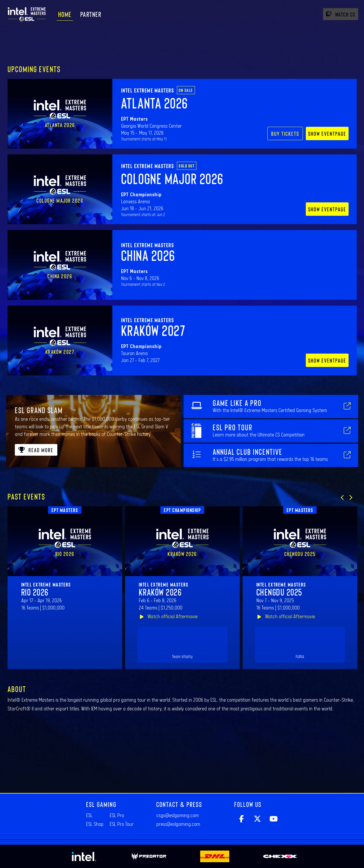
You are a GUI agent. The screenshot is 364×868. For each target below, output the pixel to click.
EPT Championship (182, 510)
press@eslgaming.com (178, 824)
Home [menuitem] (65, 14)
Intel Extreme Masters (148, 90)
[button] (342, 498)
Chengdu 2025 (279, 592)
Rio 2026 (35, 592)
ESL (89, 816)
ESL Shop (95, 824)
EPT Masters (65, 510)
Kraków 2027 (153, 330)
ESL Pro (117, 816)
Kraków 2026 (160, 592)
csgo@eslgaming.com (177, 816)
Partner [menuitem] (91, 14)
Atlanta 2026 (155, 103)
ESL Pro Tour (122, 824)
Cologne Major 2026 (172, 178)
